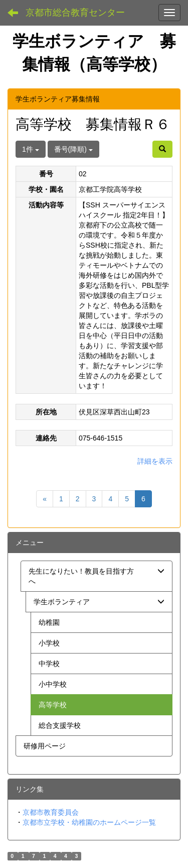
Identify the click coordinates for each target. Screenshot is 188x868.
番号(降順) (73, 149)
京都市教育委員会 (51, 812)
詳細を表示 (155, 461)
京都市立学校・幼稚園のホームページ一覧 (89, 822)
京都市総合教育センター (75, 13)
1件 (31, 149)
